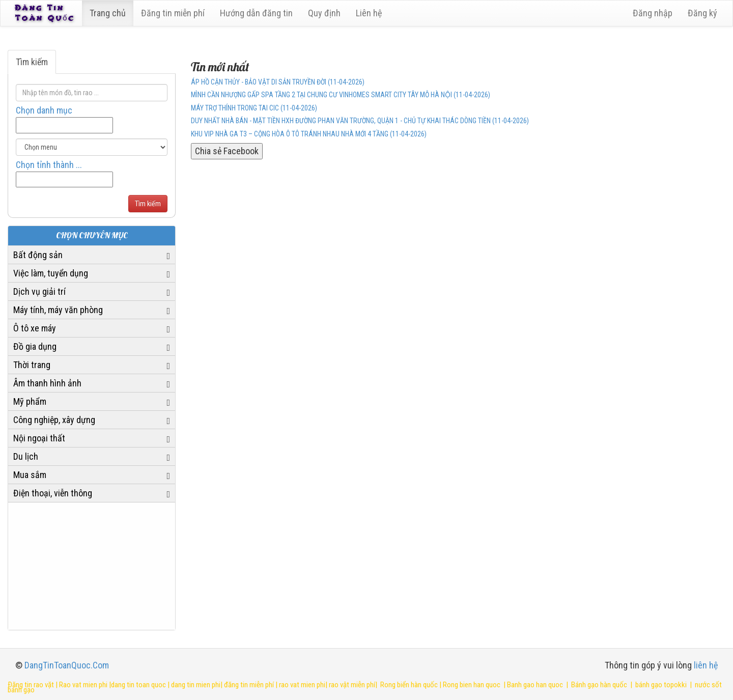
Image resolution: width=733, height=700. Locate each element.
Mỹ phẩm (30, 401)
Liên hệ (371, 13)
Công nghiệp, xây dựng (54, 420)
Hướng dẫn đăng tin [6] (258, 13)
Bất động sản (38, 255)
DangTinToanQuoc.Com (67, 665)
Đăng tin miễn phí (175, 13)
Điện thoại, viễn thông (53, 493)
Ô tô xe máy (35, 328)
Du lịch (26, 456)
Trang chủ (110, 13)
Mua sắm (30, 475)
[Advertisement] (92, 566)
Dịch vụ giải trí (39, 291)
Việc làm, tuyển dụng (51, 273)
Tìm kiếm (32, 62)
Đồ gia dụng (35, 346)
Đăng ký (702, 13)
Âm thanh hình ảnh (47, 383)
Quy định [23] (326, 13)
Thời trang (32, 365)
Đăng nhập (653, 13)
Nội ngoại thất (39, 438)
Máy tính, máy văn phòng (58, 310)
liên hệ (706, 665)
